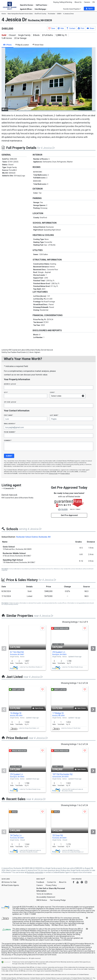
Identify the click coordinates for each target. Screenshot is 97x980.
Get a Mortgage (41, 9)
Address (10, 384)
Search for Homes (27, 5)
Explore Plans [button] (42, 964)
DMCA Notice (42, 900)
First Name (8, 415)
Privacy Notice (65, 473)
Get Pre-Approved (69, 515)
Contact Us (52, 882)
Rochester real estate (35, 872)
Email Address (10, 424)
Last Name (54, 415)
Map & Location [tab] (22, 45)
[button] (89, 9)
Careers (87, 2)
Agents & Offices (27, 9)
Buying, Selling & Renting (63, 2)
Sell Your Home (42, 5)
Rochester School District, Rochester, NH (33, 537)
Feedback (40, 882)
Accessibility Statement (46, 897)
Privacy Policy (51, 885)
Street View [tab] (38, 45)
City (6, 392)
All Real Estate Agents (10, 885)
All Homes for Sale (9, 882)
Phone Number (10, 432)
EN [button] (94, 2)
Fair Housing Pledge (58, 900)
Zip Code (10, 402)
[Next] (93, 648)
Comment (8, 440)
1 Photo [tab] (8, 45)
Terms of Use (53, 473)
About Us (78, 2)
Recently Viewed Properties (72, 9)
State (52, 392)
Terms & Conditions (44, 894)
